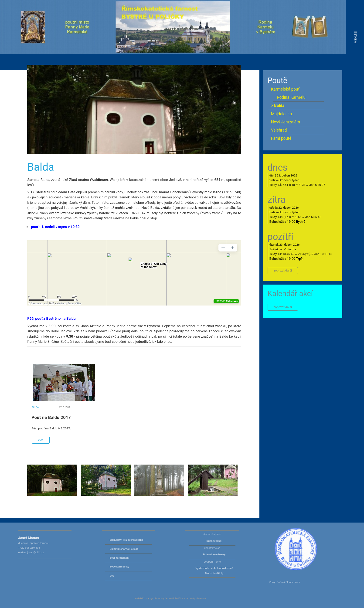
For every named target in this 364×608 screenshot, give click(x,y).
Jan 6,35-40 (313, 217)
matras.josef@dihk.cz (31, 552)
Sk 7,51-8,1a (287, 185)
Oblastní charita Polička (124, 549)
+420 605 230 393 (29, 548)
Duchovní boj (214, 541)
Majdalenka (282, 114)
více (41, 440)
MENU (356, 37)
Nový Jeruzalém (286, 122)
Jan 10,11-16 (323, 254)
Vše (112, 576)
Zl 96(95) (304, 254)
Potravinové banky (214, 554)
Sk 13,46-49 (286, 254)
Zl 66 (298, 217)
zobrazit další (283, 270)
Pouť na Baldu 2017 (51, 417)
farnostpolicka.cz (196, 598)
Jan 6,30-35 (317, 185)
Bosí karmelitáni (119, 558)
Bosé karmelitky (119, 567)
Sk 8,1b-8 (285, 217)
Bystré (301, 222)
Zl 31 (302, 185)
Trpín (300, 259)
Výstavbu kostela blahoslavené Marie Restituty (214, 571)
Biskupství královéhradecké (126, 540)
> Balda (278, 105)
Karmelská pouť (285, 89)
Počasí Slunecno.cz (288, 582)
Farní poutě (281, 138)
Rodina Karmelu (291, 97)
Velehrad (279, 130)
